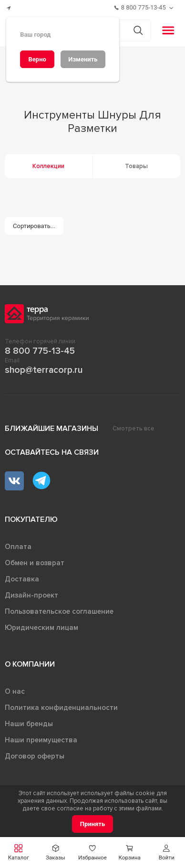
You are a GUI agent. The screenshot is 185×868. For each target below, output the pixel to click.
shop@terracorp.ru (44, 370)
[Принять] (93, 824)
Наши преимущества (41, 740)
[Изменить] (83, 59)
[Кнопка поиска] (138, 30)
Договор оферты (35, 756)
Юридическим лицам (41, 628)
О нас (15, 691)
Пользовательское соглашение (59, 611)
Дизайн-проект (31, 595)
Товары (136, 166)
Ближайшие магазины (51, 429)
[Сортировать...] (34, 226)
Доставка (22, 579)
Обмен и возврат (35, 563)
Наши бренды (29, 724)
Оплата (18, 547)
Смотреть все (134, 429)
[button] (166, 853)
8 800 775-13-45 (40, 351)
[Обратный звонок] (172, 8)
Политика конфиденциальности (61, 708)
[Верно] (37, 59)
